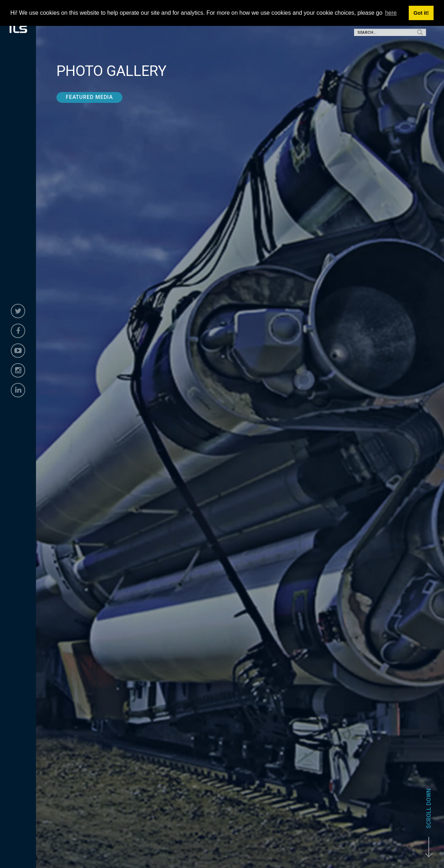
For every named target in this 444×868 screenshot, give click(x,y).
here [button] (391, 13)
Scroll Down (429, 808)
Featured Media (89, 97)
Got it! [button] (421, 13)
